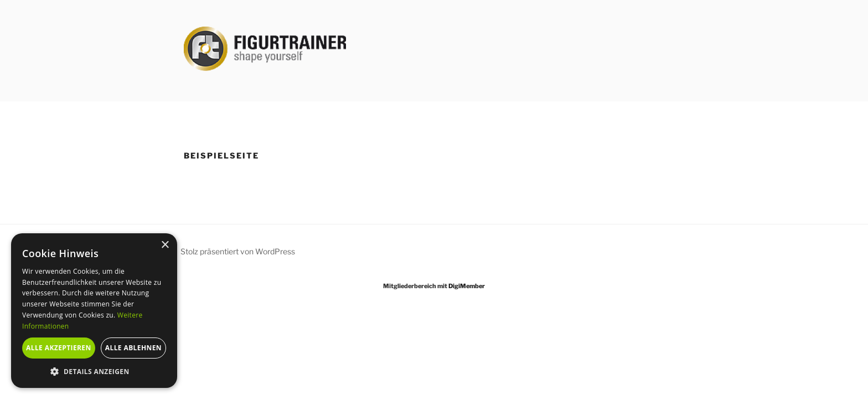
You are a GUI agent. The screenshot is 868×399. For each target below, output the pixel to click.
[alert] (94, 311)
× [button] (165, 245)
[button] (94, 371)
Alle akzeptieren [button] (59, 348)
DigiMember (467, 286)
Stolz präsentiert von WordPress (238, 251)
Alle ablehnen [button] (133, 348)
